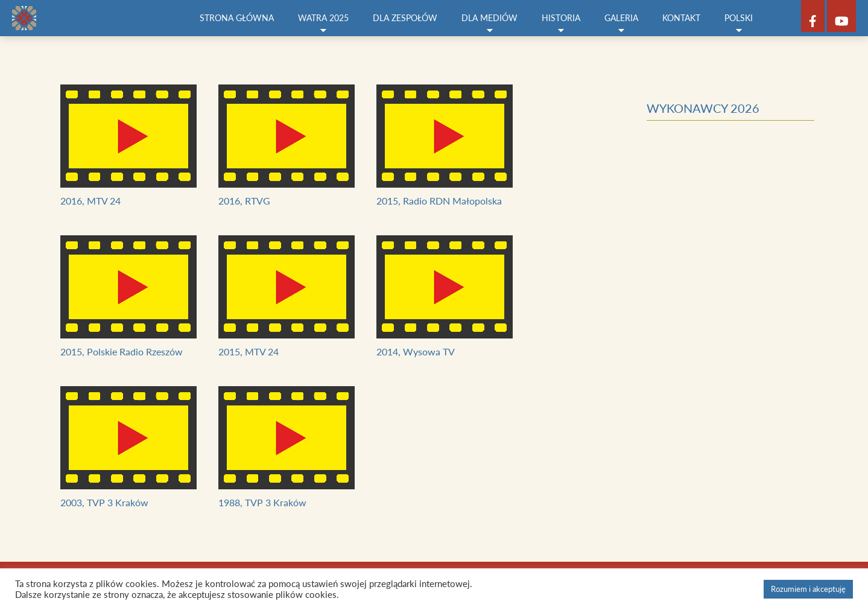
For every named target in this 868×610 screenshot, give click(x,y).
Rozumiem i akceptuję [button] (808, 589)
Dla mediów (489, 24)
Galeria (621, 24)
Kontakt (681, 18)
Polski (739, 24)
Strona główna (237, 18)
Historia (561, 24)
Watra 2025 (323, 24)
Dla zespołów (405, 18)
